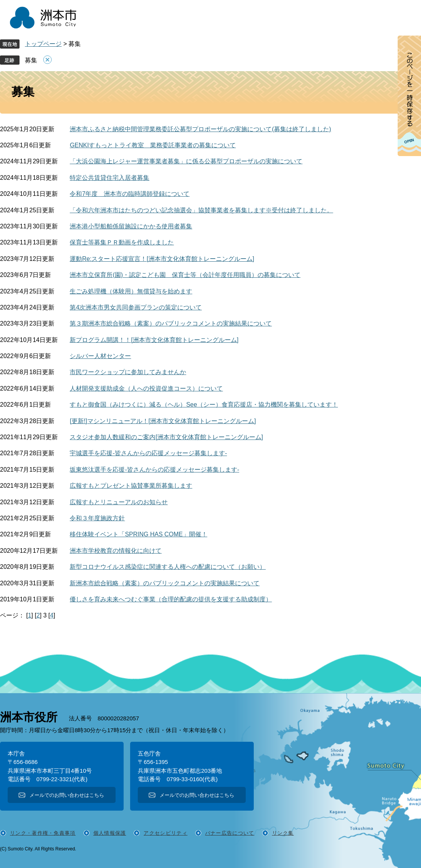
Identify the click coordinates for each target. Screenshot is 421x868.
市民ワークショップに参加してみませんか (128, 372)
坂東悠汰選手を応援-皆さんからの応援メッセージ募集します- (154, 470)
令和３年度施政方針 (97, 518)
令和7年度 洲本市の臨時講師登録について (130, 194)
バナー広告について (230, 833)
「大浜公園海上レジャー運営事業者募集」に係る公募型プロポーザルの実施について (186, 161)
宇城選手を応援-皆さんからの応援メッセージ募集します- (148, 453)
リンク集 (283, 833)
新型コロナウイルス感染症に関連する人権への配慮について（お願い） (168, 567)
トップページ (43, 44)
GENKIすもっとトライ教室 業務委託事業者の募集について (153, 145)
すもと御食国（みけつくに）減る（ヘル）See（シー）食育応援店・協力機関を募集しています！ (204, 405)
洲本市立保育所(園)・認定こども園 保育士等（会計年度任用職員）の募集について (185, 275)
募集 (31, 60)
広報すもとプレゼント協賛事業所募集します (131, 486)
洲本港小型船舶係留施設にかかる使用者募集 (131, 226)
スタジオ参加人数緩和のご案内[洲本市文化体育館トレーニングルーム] (166, 437)
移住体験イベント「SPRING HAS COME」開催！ (138, 534)
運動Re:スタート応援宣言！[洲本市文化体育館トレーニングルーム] (162, 259)
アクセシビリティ (165, 833)
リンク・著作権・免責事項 (43, 833)
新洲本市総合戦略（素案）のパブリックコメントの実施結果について (165, 583)
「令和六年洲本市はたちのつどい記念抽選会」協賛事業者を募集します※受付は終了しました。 (201, 210)
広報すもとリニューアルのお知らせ (119, 502)
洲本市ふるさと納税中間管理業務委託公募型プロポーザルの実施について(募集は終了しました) (200, 129)
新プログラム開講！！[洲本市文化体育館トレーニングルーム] (154, 340)
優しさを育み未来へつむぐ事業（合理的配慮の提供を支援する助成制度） (171, 599)
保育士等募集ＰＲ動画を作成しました (122, 242)
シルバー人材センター (100, 356)
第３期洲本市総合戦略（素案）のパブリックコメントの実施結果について (171, 323)
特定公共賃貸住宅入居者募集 (109, 178)
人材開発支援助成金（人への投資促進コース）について (146, 388)
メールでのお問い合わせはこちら (67, 795)
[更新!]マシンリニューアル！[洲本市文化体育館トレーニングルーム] (163, 421)
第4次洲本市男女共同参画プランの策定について (136, 307)
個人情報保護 (110, 833)
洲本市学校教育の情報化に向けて (116, 551)
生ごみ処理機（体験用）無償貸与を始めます (131, 291)
